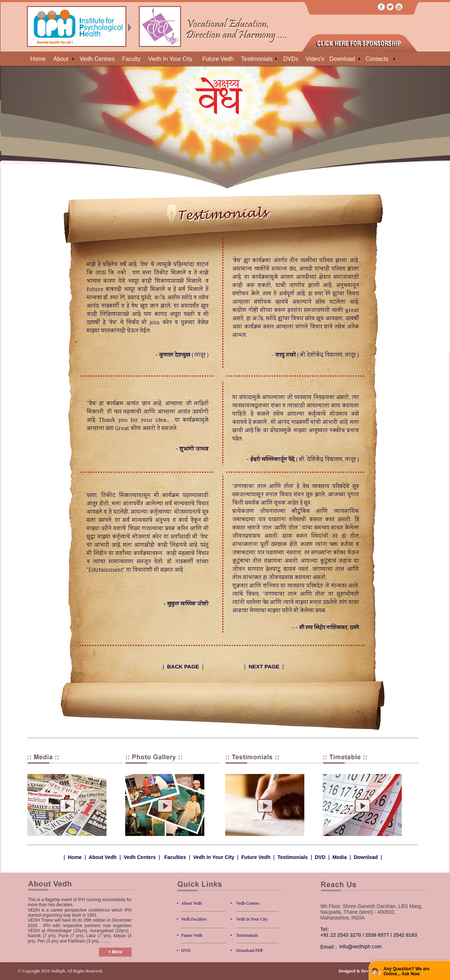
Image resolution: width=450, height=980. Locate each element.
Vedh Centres (248, 903)
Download (366, 857)
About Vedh (103, 857)
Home (75, 857)
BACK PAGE (183, 666)
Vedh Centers (140, 857)
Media (340, 857)
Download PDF (250, 950)
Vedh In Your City (214, 857)
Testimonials (293, 857)
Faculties (175, 857)
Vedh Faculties (194, 919)
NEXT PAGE (264, 666)
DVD (320, 857)
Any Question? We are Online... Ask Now (406, 971)
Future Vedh (256, 857)
